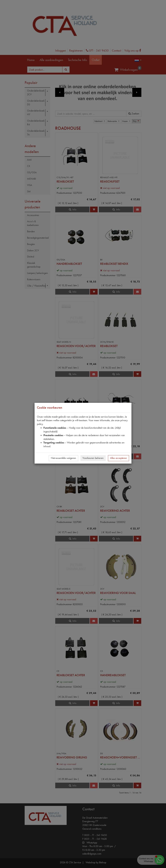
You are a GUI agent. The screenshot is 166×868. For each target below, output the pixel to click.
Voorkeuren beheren (93, 458)
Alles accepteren (119, 458)
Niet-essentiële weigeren (63, 458)
